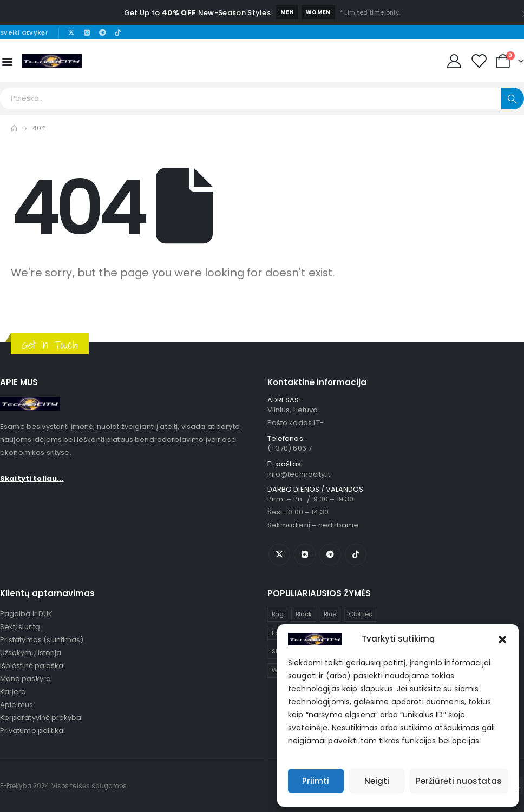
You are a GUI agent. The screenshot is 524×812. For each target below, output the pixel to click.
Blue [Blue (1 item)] (330, 614)
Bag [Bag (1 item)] (278, 614)
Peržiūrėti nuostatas (459, 781)
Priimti (316, 781)
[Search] (513, 98)
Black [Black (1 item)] (304, 614)
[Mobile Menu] (7, 61)
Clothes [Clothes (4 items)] (361, 614)
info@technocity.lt (299, 474)
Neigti (377, 781)
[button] (502, 639)
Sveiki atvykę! (24, 32)
